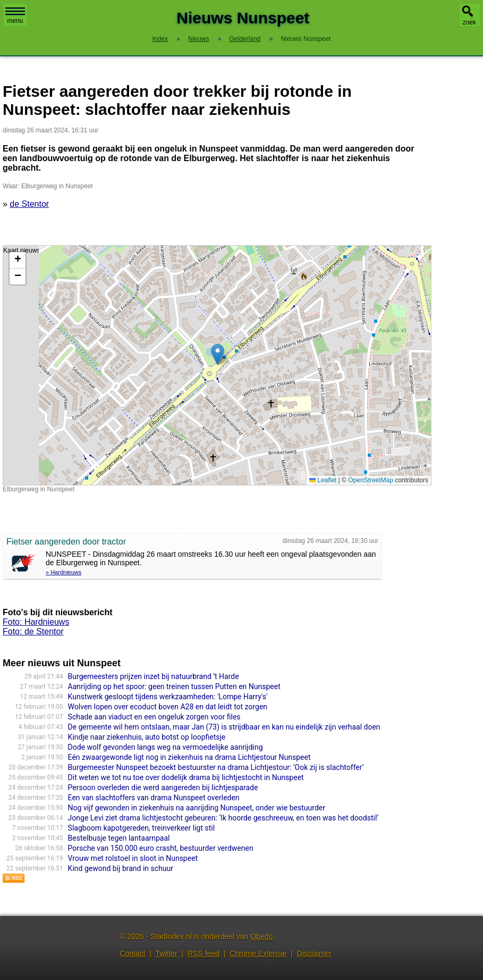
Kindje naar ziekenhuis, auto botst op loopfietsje (147, 737)
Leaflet (323, 480)
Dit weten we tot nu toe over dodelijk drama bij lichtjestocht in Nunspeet (186, 777)
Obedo (261, 936)
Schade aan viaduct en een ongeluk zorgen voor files (154, 717)
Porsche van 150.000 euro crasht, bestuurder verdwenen (161, 848)
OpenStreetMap (371, 480)
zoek (469, 22)
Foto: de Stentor (33, 631)
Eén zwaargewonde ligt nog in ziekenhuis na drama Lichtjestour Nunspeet (189, 757)
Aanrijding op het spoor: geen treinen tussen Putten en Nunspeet (174, 686)
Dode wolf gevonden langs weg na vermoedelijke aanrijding (166, 747)
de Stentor (29, 204)
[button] (218, 354)
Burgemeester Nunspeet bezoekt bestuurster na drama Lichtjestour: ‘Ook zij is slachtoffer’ (216, 767)
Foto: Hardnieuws (36, 622)
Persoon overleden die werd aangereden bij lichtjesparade (163, 788)
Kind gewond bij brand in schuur (121, 868)
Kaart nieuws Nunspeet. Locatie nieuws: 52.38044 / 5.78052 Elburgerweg (216, 365)
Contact (132, 953)
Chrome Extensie (258, 953)
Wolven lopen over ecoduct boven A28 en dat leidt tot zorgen (168, 707)
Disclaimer (314, 953)
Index (160, 39)
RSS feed (204, 953)
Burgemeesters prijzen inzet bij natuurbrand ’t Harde (154, 676)
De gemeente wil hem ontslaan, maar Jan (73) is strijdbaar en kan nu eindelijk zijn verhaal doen (224, 727)
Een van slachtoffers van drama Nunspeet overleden (154, 798)
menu (15, 16)
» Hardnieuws (63, 572)
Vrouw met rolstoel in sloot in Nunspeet (133, 858)
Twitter (166, 953)
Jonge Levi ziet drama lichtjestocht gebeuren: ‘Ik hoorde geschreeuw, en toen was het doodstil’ (223, 818)
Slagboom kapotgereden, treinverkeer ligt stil (142, 828)
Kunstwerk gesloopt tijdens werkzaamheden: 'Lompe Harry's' (168, 697)
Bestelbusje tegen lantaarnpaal (119, 838)
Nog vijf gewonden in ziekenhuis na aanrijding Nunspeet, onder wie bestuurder (197, 808)
